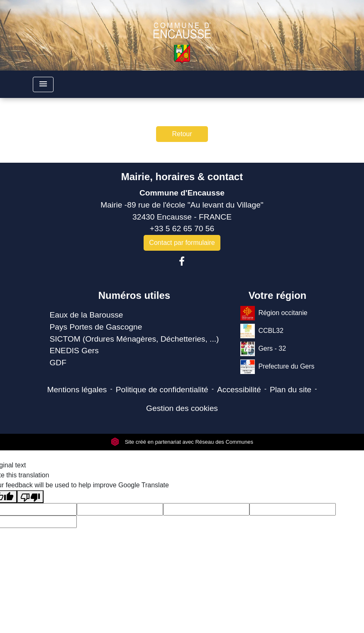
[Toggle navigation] (43, 84)
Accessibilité (239, 390)
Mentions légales (77, 390)
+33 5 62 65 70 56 (182, 229)
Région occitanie (274, 313)
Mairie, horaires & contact (182, 177)
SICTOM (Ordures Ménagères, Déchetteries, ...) (134, 339)
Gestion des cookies (182, 408)
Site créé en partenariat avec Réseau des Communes (182, 442)
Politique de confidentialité (162, 390)
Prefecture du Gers (277, 367)
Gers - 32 (263, 349)
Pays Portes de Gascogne (96, 327)
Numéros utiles (134, 295)
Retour (182, 134)
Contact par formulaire (182, 243)
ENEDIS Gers (74, 351)
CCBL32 (262, 331)
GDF (58, 363)
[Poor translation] (30, 497)
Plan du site (291, 390)
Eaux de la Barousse (86, 315)
